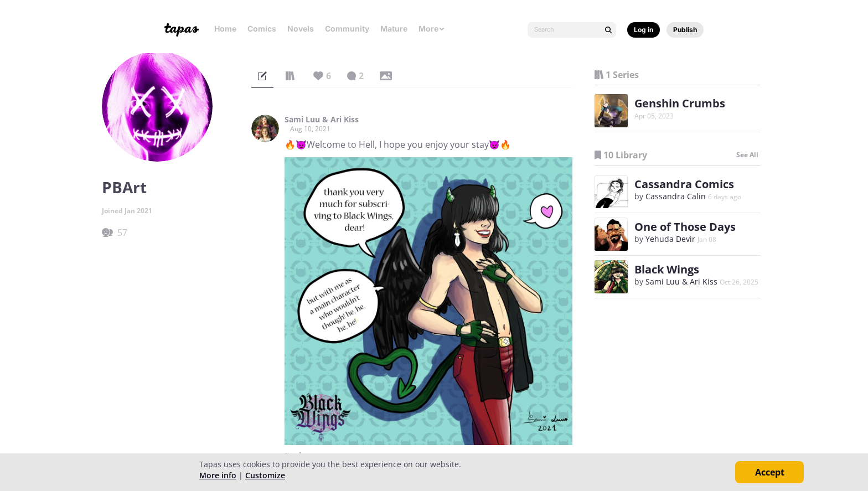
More (432, 29)
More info (218, 475)
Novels (301, 29)
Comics (262, 29)
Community (347, 29)
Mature (394, 29)
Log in (644, 30)
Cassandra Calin (676, 196)
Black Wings (667, 269)
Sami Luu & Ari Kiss (322, 120)
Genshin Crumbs (680, 103)
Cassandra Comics (684, 184)
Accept (770, 472)
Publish (685, 30)
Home (225, 29)
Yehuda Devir (670, 239)
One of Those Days (685, 227)
